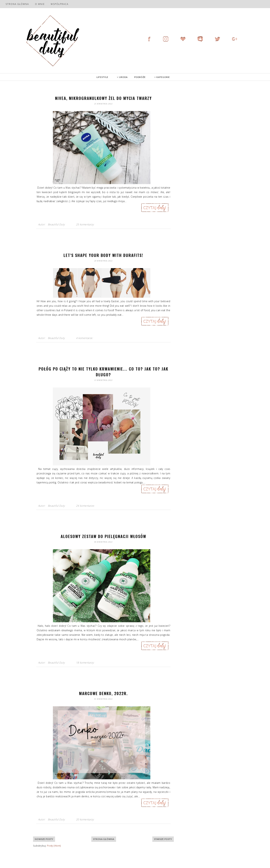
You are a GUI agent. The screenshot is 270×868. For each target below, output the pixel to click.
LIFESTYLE (102, 77)
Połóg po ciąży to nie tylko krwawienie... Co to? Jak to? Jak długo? (104, 372)
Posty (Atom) (54, 846)
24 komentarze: (86, 506)
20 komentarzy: (85, 819)
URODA (122, 77)
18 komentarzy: (85, 663)
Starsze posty (163, 839)
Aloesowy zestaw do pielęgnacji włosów (103, 536)
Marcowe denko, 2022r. (104, 693)
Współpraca (60, 4)
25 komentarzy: (85, 224)
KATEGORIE (162, 77)
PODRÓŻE (140, 77)
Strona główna (17, 4)
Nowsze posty (44, 839)
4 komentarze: (85, 338)
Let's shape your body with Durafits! (103, 255)
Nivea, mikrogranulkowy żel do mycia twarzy (103, 98)
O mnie (40, 4)
